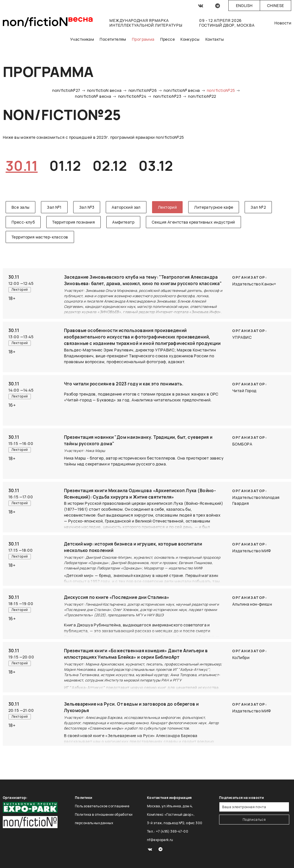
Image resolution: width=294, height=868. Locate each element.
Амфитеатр (123, 222)
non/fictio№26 (143, 90)
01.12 (65, 166)
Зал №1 (54, 207)
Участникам (82, 39)
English (244, 5)
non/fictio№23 (167, 96)
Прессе (168, 39)
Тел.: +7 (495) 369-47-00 (168, 831)
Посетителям (113, 39)
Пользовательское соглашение (102, 806)
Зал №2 (258, 207)
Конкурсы (190, 39)
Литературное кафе (214, 207)
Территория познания (73, 222)
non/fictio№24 (132, 96)
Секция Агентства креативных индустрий (193, 222)
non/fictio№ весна (182, 90)
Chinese (276, 5)
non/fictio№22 (202, 96)
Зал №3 (87, 207)
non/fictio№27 (66, 90)
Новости (283, 23)
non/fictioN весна (104, 90)
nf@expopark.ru (160, 840)
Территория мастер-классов (40, 237)
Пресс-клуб (23, 222)
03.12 (156, 166)
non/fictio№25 (221, 90)
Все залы (20, 207)
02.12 (110, 166)
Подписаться (254, 820)
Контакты (215, 39)
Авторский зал (126, 207)
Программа (143, 39)
